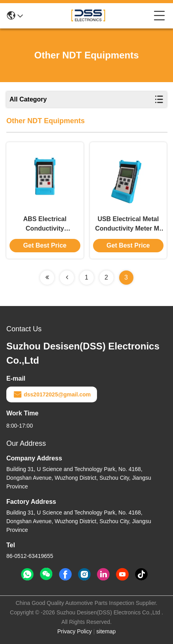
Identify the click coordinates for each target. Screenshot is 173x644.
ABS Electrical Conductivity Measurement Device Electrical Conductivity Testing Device (45, 224)
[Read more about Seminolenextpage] (47, 278)
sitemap (106, 631)
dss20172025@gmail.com (52, 394)
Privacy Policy (75, 631)
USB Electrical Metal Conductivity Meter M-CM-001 (128, 224)
